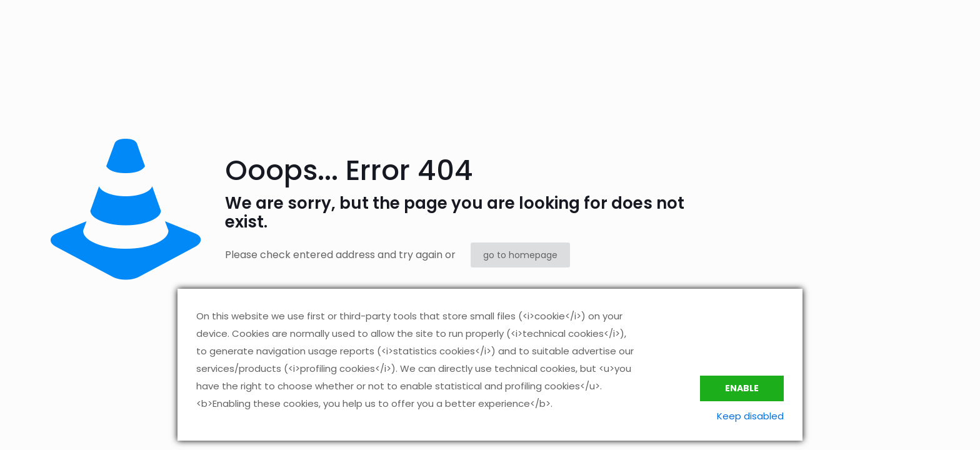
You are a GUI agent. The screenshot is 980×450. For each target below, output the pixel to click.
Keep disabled (750, 416)
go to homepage (520, 255)
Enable (742, 388)
